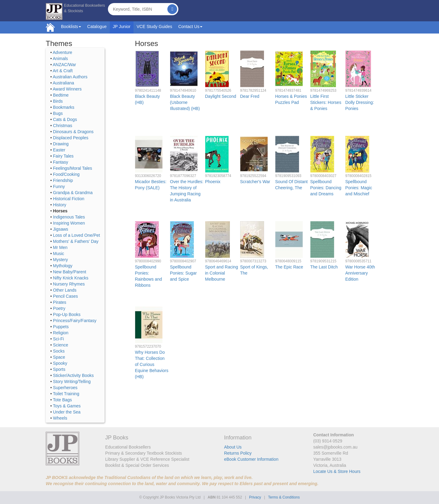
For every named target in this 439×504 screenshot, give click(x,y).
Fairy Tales (63, 156)
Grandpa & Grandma (73, 193)
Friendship (63, 180)
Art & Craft (63, 71)
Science (61, 345)
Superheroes (65, 388)
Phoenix (213, 182)
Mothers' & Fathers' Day (76, 241)
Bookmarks (64, 107)
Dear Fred (250, 96)
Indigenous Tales (69, 217)
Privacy (255, 497)
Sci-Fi (59, 339)
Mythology (63, 266)
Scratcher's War (255, 182)
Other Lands (65, 290)
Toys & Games (67, 406)
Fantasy (61, 162)
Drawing (61, 144)
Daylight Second (221, 96)
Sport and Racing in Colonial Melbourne (222, 273)
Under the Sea (67, 412)
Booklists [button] (71, 27)
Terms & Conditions (284, 497)
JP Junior (122, 27)
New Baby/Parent (70, 272)
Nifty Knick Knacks (71, 278)
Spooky (60, 363)
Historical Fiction (69, 199)
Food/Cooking (66, 174)
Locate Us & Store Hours (337, 471)
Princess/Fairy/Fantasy (75, 321)
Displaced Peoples (71, 138)
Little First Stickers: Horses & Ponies (326, 102)
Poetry (59, 308)
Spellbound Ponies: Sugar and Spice (184, 273)
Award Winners (67, 89)
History (60, 205)
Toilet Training (66, 394)
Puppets (61, 327)
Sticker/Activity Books (73, 375)
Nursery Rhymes (69, 284)
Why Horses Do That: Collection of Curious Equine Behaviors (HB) (152, 364)
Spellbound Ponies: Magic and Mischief (359, 188)
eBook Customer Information (251, 459)
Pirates (60, 302)
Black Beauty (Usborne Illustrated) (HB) (185, 102)
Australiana (63, 83)
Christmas (63, 126)
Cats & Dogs (65, 119)
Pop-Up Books (67, 314)
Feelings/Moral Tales (73, 168)
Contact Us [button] (190, 27)
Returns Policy (238, 453)
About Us (233, 447)
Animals (60, 59)
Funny (59, 186)
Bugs (58, 113)
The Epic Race (289, 267)
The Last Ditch (324, 267)
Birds (58, 101)
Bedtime (61, 95)
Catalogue (97, 27)
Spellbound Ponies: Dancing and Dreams (326, 188)
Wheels (60, 418)
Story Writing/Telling (72, 382)
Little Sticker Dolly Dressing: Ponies (360, 102)
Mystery (61, 260)
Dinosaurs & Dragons (73, 132)
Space (59, 357)
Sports (59, 369)
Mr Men (60, 247)
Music (59, 254)
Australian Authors (70, 77)
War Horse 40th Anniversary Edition (360, 273)
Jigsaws (61, 229)
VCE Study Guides (154, 27)
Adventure (62, 52)
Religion (61, 333)
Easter (59, 150)
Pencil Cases (66, 296)
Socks (59, 351)
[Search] (172, 9)
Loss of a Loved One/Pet (77, 235)
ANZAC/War (64, 65)
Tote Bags (62, 400)
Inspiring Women (69, 223)
